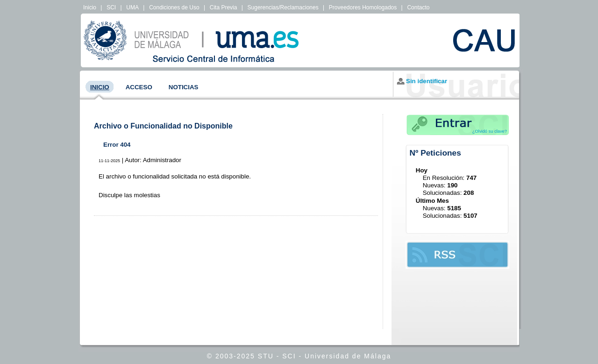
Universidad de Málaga (348, 356)
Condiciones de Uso (174, 7)
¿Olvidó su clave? (490, 131)
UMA (132, 7)
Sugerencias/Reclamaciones (283, 7)
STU (266, 356)
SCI (111, 7)
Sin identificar (427, 81)
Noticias (184, 87)
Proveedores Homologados (363, 7)
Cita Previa (224, 7)
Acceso (139, 87)
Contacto (418, 7)
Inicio (90, 7)
